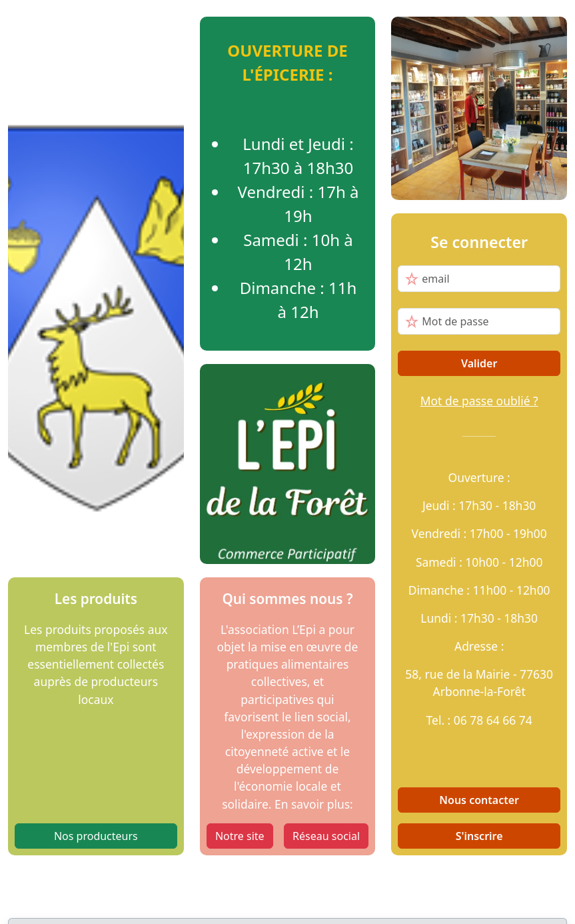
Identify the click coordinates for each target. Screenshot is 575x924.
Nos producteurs (96, 836)
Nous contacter (479, 800)
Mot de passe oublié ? (479, 401)
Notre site (240, 836)
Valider (479, 363)
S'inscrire (479, 836)
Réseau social (326, 836)
